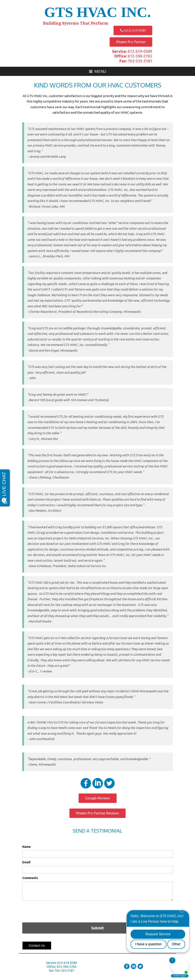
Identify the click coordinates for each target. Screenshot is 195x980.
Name (27, 847)
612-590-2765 (133, 56)
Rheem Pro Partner (131, 42)
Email (26, 862)
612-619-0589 (132, 51)
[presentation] (55, 911)
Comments (30, 878)
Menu (98, 71)
